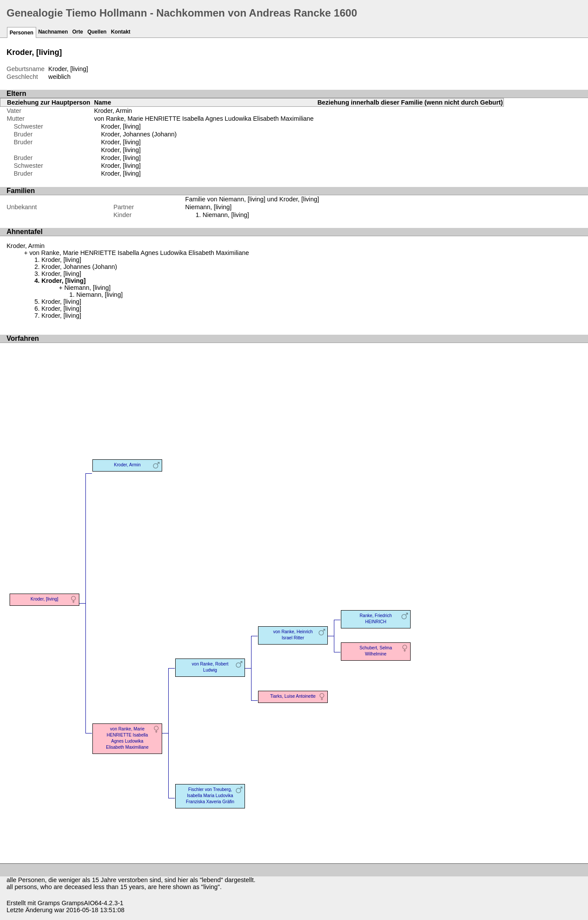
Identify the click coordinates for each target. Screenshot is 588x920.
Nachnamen (53, 32)
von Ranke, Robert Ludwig (210, 667)
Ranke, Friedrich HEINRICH (376, 619)
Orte (78, 32)
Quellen (97, 32)
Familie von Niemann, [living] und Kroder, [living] (252, 199)
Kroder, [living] (121, 126)
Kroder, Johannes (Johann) (139, 134)
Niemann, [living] (226, 215)
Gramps (49, 903)
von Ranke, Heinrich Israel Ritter (293, 635)
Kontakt (121, 32)
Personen (22, 33)
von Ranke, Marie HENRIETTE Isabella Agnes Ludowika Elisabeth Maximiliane (204, 119)
